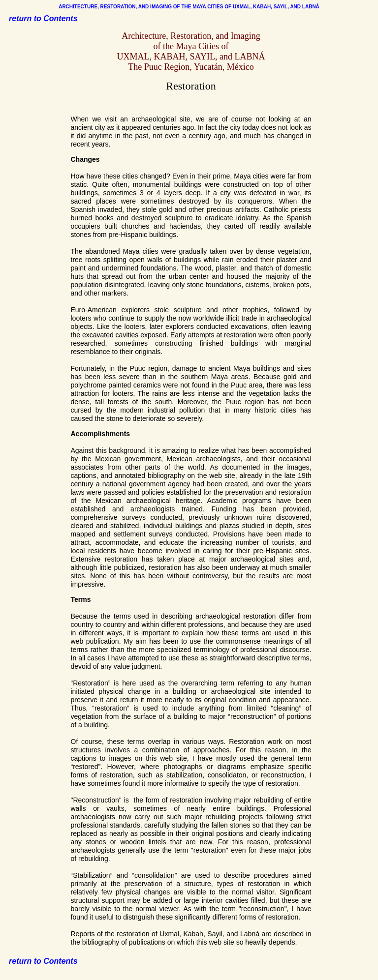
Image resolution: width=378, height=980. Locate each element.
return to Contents (43, 18)
